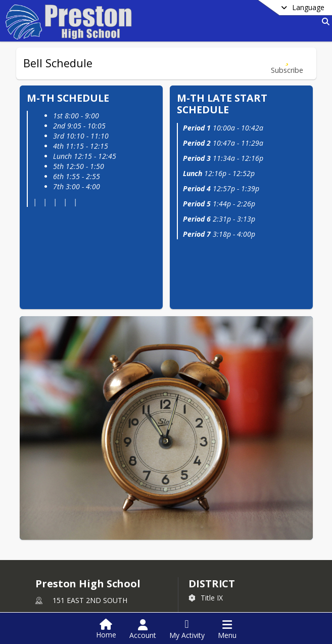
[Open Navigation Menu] (227, 629)
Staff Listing (61, 609)
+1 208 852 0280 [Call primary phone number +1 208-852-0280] (80, 543)
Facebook (211, 610)
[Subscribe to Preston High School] (209, 594)
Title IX (206, 500)
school (57, 579)
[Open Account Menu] (143, 629)
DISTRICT (212, 485)
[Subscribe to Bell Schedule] (287, 63)
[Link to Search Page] (324, 22)
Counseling (60, 594)
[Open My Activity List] (187, 629)
